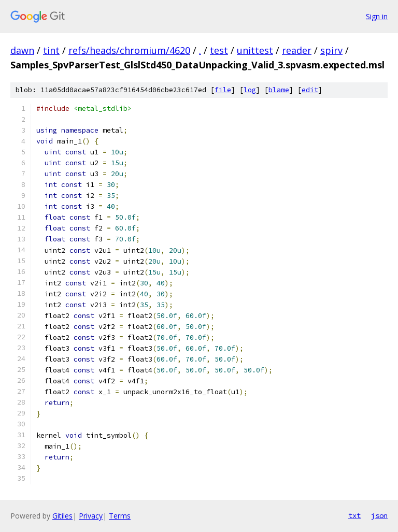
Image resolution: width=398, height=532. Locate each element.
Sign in (377, 16)
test (219, 50)
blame (279, 90)
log (250, 90)
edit (310, 90)
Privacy (91, 516)
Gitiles (62, 516)
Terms (120, 516)
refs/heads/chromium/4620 (129, 50)
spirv (331, 50)
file (223, 90)
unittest (255, 50)
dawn (22, 50)
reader (297, 50)
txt (354, 515)
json (379, 515)
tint (51, 50)
